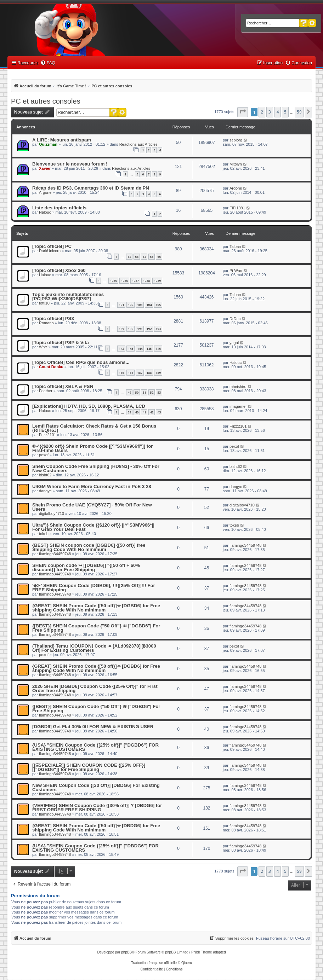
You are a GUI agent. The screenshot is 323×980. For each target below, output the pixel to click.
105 (158, 305)
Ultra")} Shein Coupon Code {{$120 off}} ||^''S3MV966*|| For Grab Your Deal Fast (93, 527)
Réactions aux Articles (138, 144)
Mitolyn (236, 164)
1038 (146, 281)
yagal (234, 343)
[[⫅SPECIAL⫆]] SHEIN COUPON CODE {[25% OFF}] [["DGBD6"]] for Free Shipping (89, 767)
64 (144, 257)
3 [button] (270, 112)
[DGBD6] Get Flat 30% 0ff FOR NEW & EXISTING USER (93, 727)
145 (149, 349)
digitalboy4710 (52, 514)
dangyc (45, 491)
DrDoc (235, 319)
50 (137, 392)
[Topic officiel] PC (52, 246)
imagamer (238, 406)
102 (131, 305)
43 (159, 412)
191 (140, 329)
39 (129, 412)
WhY (43, 347)
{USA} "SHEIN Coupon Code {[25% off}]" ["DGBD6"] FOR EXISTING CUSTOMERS (95, 747)
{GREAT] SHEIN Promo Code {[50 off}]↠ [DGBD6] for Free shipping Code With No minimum (96, 608)
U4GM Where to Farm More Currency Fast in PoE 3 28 (92, 486)
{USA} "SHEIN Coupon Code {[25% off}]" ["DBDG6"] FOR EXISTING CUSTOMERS (95, 848)
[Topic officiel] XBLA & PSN (63, 386)
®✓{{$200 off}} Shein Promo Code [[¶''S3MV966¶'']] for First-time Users (92, 448)
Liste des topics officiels (59, 208)
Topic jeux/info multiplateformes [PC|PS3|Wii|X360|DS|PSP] (68, 297)
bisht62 (45, 475)
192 (149, 329)
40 (137, 412)
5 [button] (285, 112)
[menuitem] (48, 63)
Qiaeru (187, 963)
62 (129, 257)
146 (158, 349)
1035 (113, 281)
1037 (135, 281)
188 (149, 373)
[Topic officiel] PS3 (53, 318)
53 (159, 392)
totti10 (44, 303)
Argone (45, 192)
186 (131, 373)
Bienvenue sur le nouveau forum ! (70, 164)
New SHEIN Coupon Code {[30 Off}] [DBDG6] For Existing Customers (96, 787)
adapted (219, 952)
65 (152, 257)
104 (149, 305)
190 (131, 329)
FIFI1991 (237, 208)
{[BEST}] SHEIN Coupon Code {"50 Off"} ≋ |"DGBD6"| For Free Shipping (96, 628)
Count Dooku (51, 367)
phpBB (126, 952)
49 (129, 392)
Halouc (45, 212)
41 (144, 412)
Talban (235, 247)
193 (158, 329)
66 (159, 257)
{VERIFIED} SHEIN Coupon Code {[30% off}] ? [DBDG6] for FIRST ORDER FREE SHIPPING (97, 808)
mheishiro (238, 387)
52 (152, 392)
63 (137, 257)
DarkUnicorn (50, 251)
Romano (46, 323)
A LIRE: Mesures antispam (62, 140)
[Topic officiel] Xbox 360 (59, 270)
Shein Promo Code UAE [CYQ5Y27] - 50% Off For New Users (92, 507)
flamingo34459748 (55, 554)
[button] (243, 112)
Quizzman (48, 144)
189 (121, 329)
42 (152, 412)
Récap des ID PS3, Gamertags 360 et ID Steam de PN (91, 188)
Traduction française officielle (154, 963)
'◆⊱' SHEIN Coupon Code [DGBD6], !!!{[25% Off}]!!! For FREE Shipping (94, 588)
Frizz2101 (47, 435)
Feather (46, 391)
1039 (157, 281)
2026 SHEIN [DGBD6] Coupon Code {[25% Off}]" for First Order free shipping (95, 688)
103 (140, 305)
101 (121, 305)
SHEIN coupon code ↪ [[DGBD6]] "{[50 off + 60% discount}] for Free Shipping (86, 567)
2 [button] (262, 112)
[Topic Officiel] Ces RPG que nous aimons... (81, 362)
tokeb (44, 534)
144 (140, 349)
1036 (124, 281)
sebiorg (236, 140)
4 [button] (277, 112)
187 (140, 373)
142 (121, 349)
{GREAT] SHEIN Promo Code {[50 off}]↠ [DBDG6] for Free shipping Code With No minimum (96, 828)
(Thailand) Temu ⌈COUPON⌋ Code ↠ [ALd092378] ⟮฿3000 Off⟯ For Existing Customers (94, 648)
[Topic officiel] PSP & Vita (61, 343)
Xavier (45, 168)
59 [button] (299, 112)
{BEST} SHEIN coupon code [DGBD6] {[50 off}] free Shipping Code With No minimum (89, 547)
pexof (44, 455)
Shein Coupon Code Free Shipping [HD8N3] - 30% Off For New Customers (96, 468)
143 (131, 349)
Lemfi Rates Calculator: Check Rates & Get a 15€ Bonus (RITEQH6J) (94, 428)
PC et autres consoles (46, 101)
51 (144, 392)
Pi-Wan (236, 271)
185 (121, 373)
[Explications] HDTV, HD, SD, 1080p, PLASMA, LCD (89, 406)
